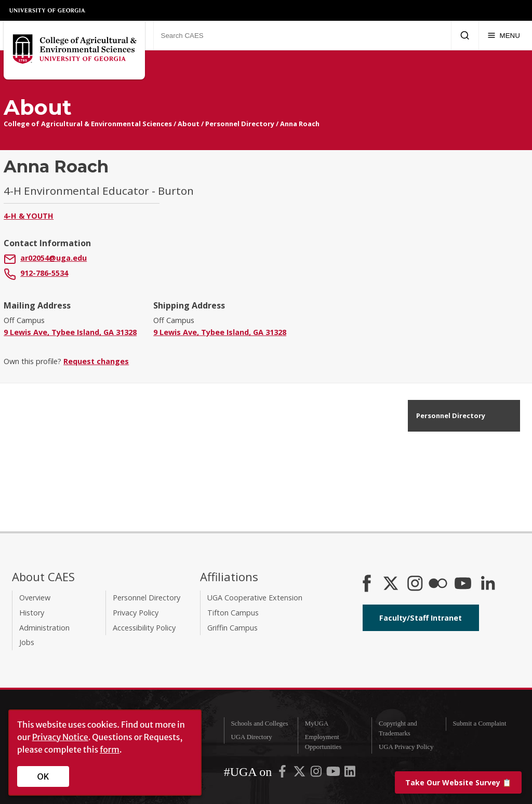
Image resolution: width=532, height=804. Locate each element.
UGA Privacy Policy (406, 747)
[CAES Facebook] (367, 584)
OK (43, 776)
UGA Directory (251, 737)
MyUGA (317, 723)
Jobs (27, 642)
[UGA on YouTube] (334, 773)
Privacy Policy (136, 613)
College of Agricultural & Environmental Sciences (88, 124)
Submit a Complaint (479, 723)
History (32, 613)
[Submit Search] (465, 35)
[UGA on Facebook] (283, 773)
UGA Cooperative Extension (255, 598)
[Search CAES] (302, 35)
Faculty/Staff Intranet (421, 618)
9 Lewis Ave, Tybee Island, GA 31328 (70, 332)
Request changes (96, 361)
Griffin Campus (232, 628)
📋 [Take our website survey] (458, 782)
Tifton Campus (233, 613)
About (189, 124)
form (110, 749)
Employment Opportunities (323, 742)
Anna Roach (300, 124)
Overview (35, 598)
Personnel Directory (240, 124)
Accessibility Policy (144, 628)
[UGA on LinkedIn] (350, 773)
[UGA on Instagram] (317, 773)
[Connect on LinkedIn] (488, 584)
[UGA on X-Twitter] (300, 773)
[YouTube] (463, 584)
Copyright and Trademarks (398, 728)
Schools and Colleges (259, 723)
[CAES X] (392, 584)
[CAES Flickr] (438, 584)
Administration (44, 628)
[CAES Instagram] (415, 584)
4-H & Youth (29, 216)
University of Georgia (48, 10)
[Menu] (504, 35)
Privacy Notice (60, 737)
